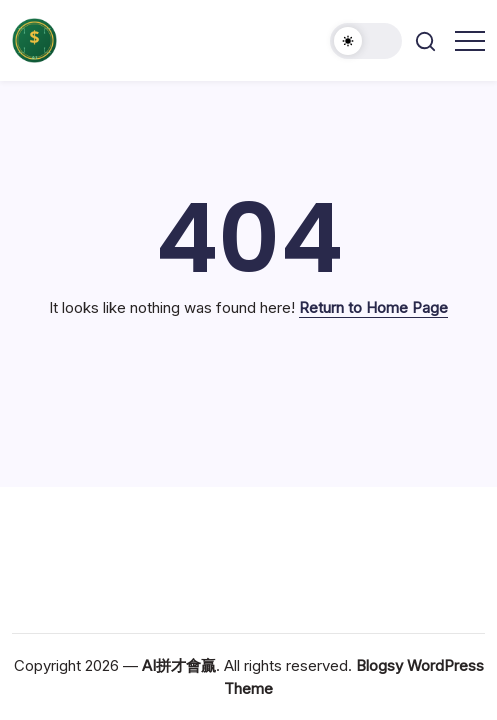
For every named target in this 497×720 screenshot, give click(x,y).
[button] (366, 41)
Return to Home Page (373, 307)
